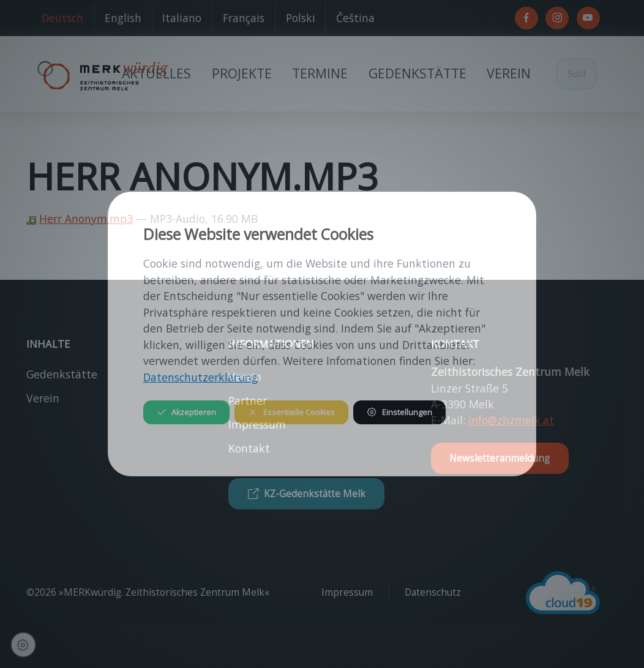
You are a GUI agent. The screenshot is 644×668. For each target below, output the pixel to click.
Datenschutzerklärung (200, 377)
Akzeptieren (186, 412)
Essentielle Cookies (291, 412)
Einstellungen (399, 412)
